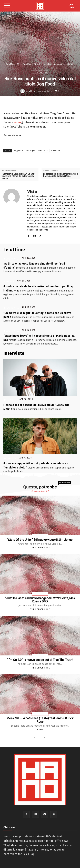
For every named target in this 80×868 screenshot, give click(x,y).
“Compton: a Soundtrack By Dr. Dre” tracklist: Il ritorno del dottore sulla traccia (18, 176)
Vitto (32, 91)
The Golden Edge (40, 548)
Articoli (9, 282)
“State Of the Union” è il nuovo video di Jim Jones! (40, 540)
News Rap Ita (12, 259)
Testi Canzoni (40, 714)
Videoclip (55, 151)
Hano (40, 730)
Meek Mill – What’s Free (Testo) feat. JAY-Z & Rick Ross (40, 720)
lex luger (31, 151)
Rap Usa (10, 64)
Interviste (10, 400)
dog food (18, 151)
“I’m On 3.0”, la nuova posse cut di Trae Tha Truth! (40, 660)
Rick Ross (43, 151)
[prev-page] (35, 738)
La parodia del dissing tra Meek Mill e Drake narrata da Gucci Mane (61, 175)
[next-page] (43, 738)
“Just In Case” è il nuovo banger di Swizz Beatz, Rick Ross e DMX (40, 600)
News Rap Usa (24, 64)
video (17, 122)
